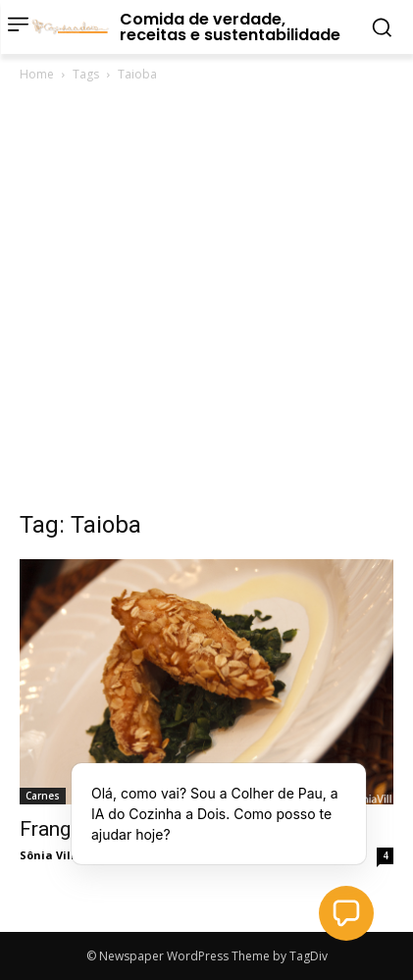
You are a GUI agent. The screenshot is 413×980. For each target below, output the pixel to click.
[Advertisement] (206, 302)
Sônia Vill (47, 855)
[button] (346, 913)
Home (37, 74)
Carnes (43, 796)
